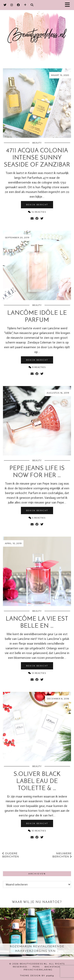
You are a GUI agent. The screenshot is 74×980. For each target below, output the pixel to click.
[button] (69, 5)
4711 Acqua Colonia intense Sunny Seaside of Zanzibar (37, 158)
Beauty (37, 143)
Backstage (52, 967)
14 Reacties (37, 212)
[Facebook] (18, 5)
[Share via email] (32, 219)
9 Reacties (37, 367)
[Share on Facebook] (37, 219)
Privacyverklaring (38, 970)
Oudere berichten (11, 855)
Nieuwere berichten (62, 855)
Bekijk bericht (37, 205)
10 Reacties (37, 831)
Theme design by (37, 976)
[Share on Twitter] (42, 219)
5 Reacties (37, 518)
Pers (36, 967)
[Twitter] (5, 5)
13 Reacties (37, 673)
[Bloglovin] (25, 5)
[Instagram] (12, 5)
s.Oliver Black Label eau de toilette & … (37, 781)
